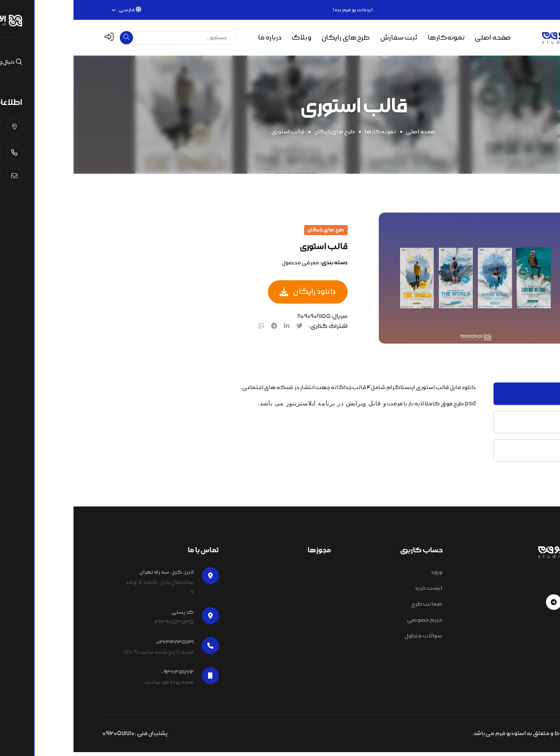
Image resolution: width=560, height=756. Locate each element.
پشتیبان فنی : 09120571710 (62, 737)
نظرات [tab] (513, 454)
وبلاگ (228, 38)
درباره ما (196, 38)
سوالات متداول (350, 640)
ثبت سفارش (325, 38)
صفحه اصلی (419, 38)
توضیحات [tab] (509, 397)
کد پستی (109, 616)
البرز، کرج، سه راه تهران (93, 576)
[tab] (517, 230)
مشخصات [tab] (508, 426)
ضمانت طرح (353, 608)
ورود (363, 576)
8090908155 (241, 321)
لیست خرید (355, 592)
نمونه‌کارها (373, 38)
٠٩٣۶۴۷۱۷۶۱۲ (104, 676)
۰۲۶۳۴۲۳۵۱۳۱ (508, 10)
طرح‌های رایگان (272, 38)
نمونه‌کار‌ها (307, 136)
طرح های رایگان (261, 136)
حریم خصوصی (351, 624)
